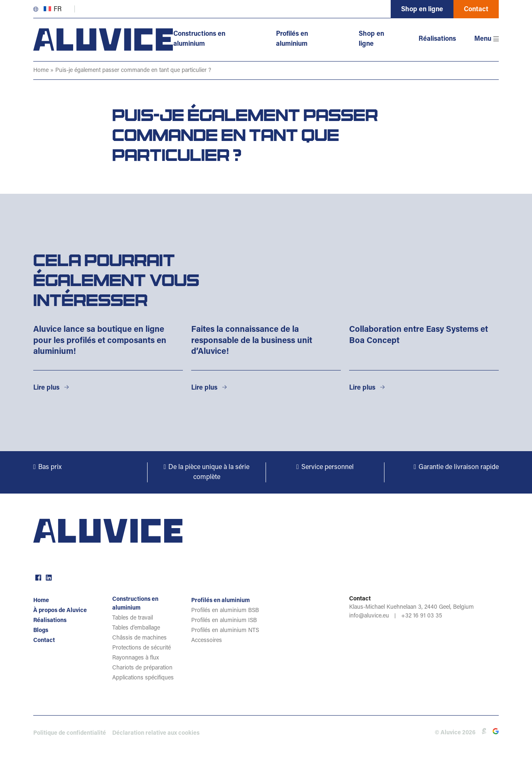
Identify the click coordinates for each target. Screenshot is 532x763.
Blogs (41, 631)
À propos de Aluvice (60, 611)
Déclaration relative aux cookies (156, 733)
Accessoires (207, 641)
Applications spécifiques (143, 678)
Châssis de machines (139, 638)
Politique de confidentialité (70, 733)
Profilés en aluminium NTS (225, 631)
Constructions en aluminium (200, 39)
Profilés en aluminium (292, 39)
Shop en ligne (422, 10)
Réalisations (437, 39)
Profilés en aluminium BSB (225, 611)
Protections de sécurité (142, 648)
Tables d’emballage (136, 628)
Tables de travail (133, 618)
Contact (476, 10)
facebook (37, 577)
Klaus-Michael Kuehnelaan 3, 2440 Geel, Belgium (411, 607)
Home (41, 71)
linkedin (48, 577)
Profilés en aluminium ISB (224, 621)
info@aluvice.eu (369, 616)
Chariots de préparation (142, 668)
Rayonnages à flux (135, 658)
